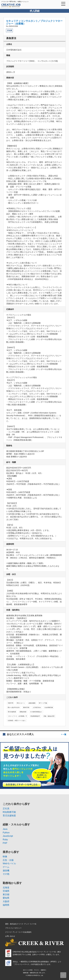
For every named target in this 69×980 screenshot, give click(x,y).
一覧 (64, 734)
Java (5, 829)
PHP (5, 843)
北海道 (6, 888)
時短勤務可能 (9, 812)
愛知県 (6, 898)
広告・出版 (8, 860)
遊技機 (6, 871)
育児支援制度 (9, 816)
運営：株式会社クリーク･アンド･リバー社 (21, 924)
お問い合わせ (10, 936)
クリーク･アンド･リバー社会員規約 (18, 932)
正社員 (6, 809)
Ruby (5, 840)
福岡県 (6, 905)
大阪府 (6, 901)
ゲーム (6, 867)
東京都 (6, 894)
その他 (6, 874)
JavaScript (8, 836)
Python (6, 833)
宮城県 (6, 891)
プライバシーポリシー (13, 928)
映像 (5, 857)
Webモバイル (9, 863)
